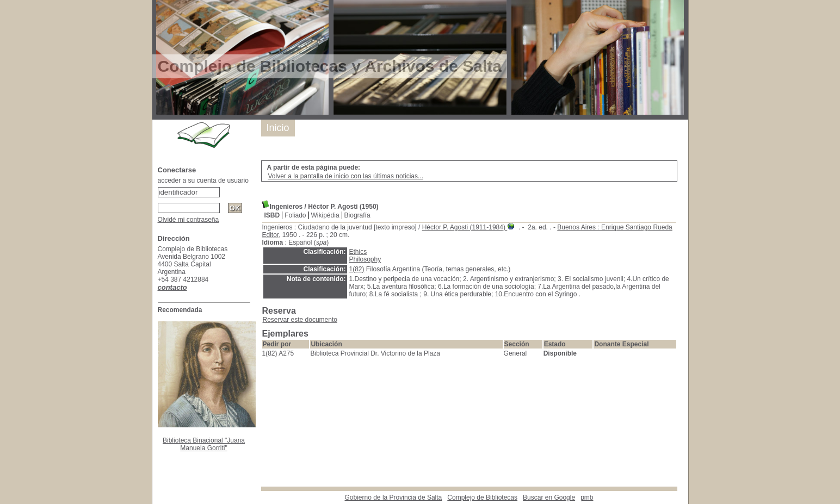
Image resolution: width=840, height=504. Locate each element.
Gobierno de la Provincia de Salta (394, 497)
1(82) (357, 269)
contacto (172, 287)
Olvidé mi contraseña (189, 220)
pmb (587, 497)
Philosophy (365, 259)
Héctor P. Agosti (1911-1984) (465, 227)
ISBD (272, 215)
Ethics (358, 252)
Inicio (278, 128)
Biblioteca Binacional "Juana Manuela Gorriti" (204, 444)
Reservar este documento (300, 320)
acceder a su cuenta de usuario (203, 181)
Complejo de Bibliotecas (482, 497)
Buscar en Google (549, 497)
